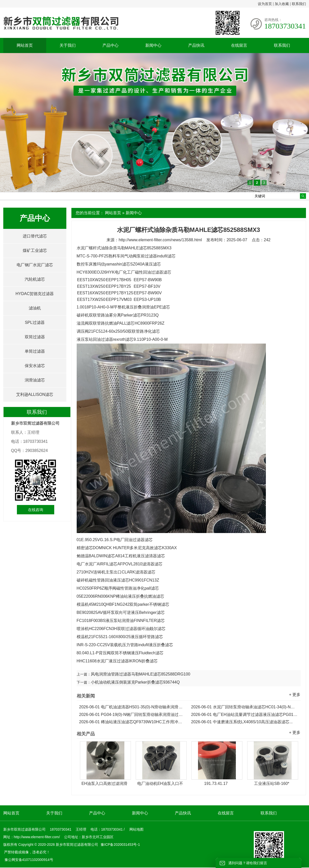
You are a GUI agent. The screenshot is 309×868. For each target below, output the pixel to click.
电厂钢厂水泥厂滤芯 (35, 265)
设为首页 (265, 4)
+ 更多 (295, 695)
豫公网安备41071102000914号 (29, 860)
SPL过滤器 (35, 322)
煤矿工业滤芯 (35, 250)
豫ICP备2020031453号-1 (120, 845)
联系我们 (299, 4)
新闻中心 (153, 45)
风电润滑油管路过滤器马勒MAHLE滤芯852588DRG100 (141, 674)
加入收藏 (282, 4)
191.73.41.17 (216, 783)
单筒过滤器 (35, 351)
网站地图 (136, 829)
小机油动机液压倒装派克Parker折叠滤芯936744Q (135, 682)
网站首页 (25, 45)
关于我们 (68, 45)
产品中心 (110, 45)
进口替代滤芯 (35, 236)
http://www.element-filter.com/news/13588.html (160, 240)
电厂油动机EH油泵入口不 (160, 783)
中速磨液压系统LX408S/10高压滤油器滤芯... (242, 722)
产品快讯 (196, 45)
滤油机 (35, 308)
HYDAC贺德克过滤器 (35, 294)
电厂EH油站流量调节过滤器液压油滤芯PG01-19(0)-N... (245, 715)
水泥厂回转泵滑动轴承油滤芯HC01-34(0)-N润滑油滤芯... (245, 707)
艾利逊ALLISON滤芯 (35, 394)
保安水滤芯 (35, 366)
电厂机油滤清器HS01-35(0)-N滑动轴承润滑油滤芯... (133, 707)
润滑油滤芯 (35, 380)
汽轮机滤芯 (35, 279)
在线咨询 (36, 510)
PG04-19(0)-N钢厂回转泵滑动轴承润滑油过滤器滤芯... (133, 715)
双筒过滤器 (35, 337)
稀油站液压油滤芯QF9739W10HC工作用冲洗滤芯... (133, 722)
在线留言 (239, 45)
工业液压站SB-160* (272, 783)
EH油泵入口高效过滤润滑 (104, 783)
